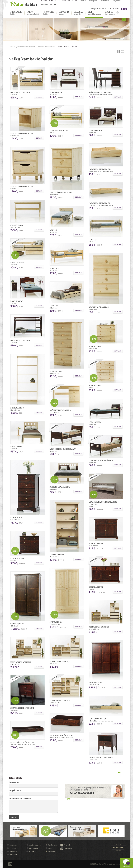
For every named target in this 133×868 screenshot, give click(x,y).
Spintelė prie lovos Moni (101, 758)
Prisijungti (45, 4)
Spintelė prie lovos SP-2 (22, 186)
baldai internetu (94, 13)
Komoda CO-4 (95, 346)
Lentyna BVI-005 (57, 555)
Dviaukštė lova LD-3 (20, 340)
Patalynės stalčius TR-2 (100, 169)
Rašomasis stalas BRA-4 (100, 92)
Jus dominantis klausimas (20, 798)
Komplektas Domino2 (60, 662)
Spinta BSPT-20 (17, 624)
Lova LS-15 (54, 268)
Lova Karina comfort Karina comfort (103, 503)
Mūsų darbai (34, 848)
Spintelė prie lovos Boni (22, 708)
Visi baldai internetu (27, 47)
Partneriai (13, 851)
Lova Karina (16, 447)
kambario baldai (33, 13)
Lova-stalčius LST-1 (98, 719)
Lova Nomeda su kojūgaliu (63, 449)
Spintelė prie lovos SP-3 (61, 192)
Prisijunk (65, 845)
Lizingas (13, 848)
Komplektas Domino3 (21, 662)
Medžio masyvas (35, 845)
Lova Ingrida (17, 301)
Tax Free (51, 851)
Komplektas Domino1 (99, 627)
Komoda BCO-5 (17, 558)
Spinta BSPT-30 (95, 683)
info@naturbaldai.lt (98, 9)
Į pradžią (13, 47)
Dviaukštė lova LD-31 (21, 93)
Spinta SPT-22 (56, 622)
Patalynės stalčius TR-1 (100, 203)
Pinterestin (66, 849)
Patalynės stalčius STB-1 (22, 742)
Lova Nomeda (95, 422)
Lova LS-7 (54, 306)
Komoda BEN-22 (96, 543)
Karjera (51, 848)
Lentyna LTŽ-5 (17, 408)
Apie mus (13, 845)
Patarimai (13, 855)
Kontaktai (32, 851)
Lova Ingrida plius (59, 131)
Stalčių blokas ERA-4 (99, 307)
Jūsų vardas (14, 782)
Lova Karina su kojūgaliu (101, 460)
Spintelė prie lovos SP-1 (22, 133)
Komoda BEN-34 (96, 587)
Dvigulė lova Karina (60, 487)
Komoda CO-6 (95, 385)
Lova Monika (56, 92)
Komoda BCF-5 (17, 518)
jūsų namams (110, 13)
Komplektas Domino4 (60, 701)
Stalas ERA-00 (17, 225)
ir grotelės (79, 13)
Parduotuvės (53, 845)
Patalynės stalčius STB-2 (61, 735)
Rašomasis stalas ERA (60, 410)
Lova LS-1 (54, 230)
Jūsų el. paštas (15, 790)
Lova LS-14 (94, 240)
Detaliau (39, 97)
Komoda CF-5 (56, 371)
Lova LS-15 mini (17, 262)
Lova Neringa (95, 130)
